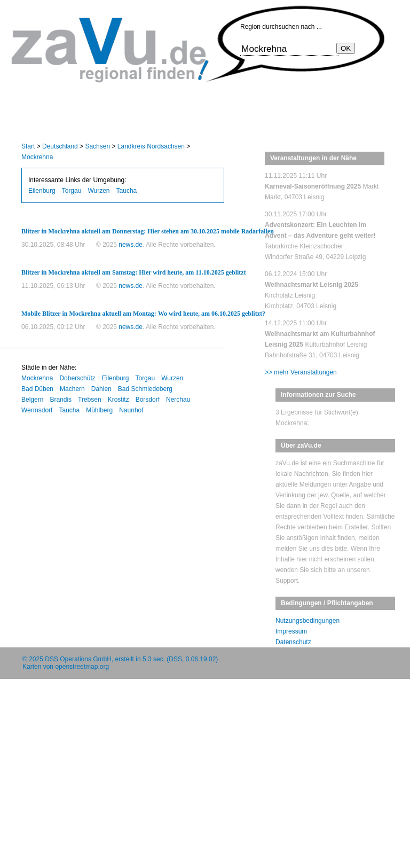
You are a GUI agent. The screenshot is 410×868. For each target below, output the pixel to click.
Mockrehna (37, 157)
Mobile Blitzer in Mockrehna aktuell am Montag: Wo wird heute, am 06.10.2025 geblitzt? (143, 314)
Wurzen (98, 191)
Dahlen (101, 389)
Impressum (291, 631)
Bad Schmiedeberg (145, 389)
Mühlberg (99, 410)
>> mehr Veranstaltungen (301, 372)
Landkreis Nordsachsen (151, 146)
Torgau (72, 191)
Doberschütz (77, 378)
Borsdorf (148, 400)
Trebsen (90, 400)
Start (28, 146)
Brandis (61, 400)
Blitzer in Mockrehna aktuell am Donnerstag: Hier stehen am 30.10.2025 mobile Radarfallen (148, 231)
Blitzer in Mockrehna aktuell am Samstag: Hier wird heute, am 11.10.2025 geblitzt (134, 272)
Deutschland (60, 146)
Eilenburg (42, 191)
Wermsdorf (37, 410)
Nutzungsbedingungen (307, 621)
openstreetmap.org (82, 667)
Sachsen (97, 146)
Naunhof (131, 410)
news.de (131, 245)
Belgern (32, 400)
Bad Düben (37, 389)
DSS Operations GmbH (78, 659)
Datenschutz (293, 642)
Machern (72, 389)
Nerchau (178, 400)
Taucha (127, 191)
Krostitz (119, 400)
